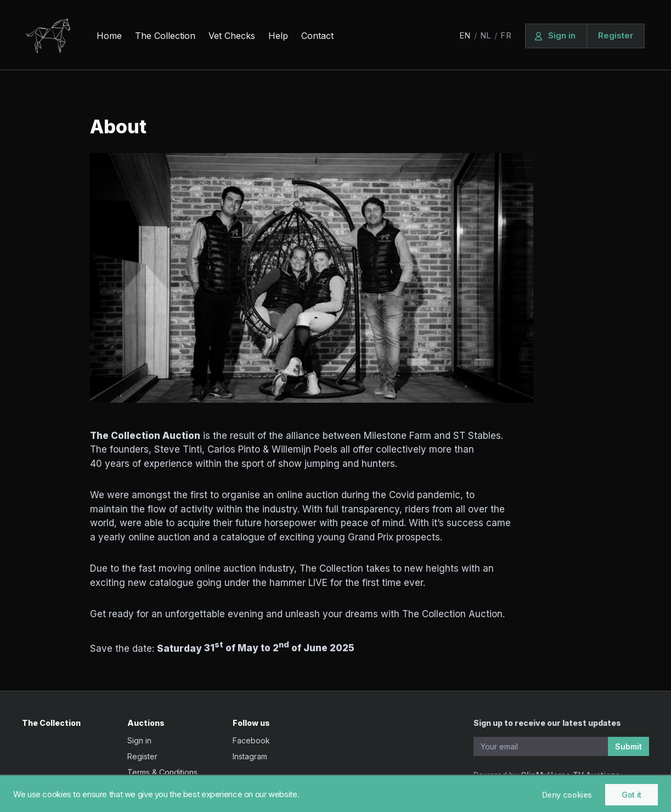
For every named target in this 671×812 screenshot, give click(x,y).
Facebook (251, 740)
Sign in (139, 740)
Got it (631, 795)
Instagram (250, 756)
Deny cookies (567, 795)
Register (142, 756)
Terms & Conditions (162, 772)
